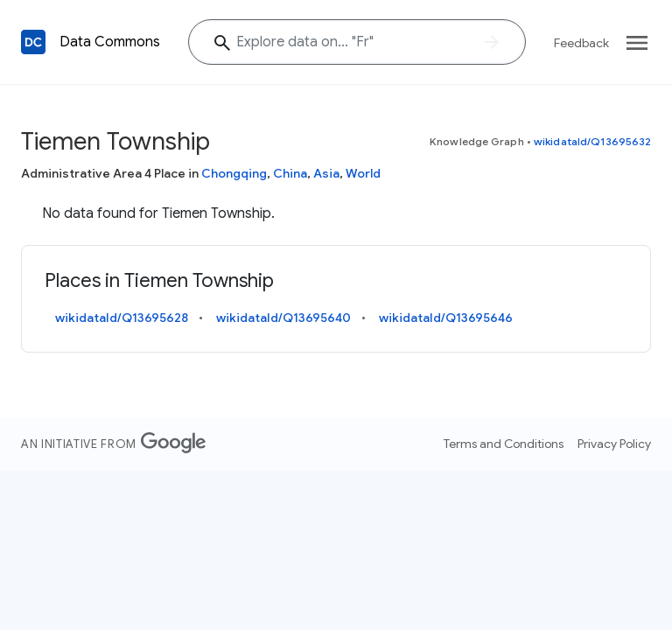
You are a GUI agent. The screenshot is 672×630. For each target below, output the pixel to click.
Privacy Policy (614, 444)
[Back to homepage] (33, 42)
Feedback (581, 43)
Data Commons (110, 42)
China (290, 173)
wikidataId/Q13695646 (446, 318)
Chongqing (234, 173)
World (363, 173)
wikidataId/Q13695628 (122, 318)
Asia (326, 173)
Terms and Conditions (504, 444)
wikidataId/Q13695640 (283, 318)
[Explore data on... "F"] (357, 42)
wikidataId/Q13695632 (592, 141)
